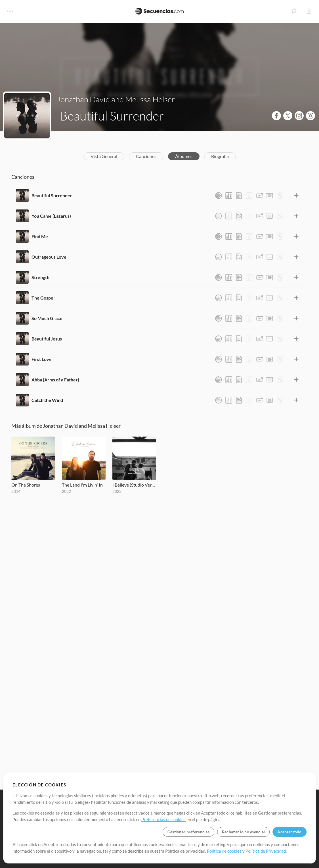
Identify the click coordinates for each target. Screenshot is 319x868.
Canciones (146, 156)
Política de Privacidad (266, 851)
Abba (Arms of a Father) (55, 380)
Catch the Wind (47, 400)
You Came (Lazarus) (51, 216)
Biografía (220, 156)
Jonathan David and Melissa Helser (116, 99)
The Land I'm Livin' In (82, 485)
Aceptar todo (289, 832)
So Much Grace (47, 318)
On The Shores (26, 485)
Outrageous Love (49, 257)
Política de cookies (224, 851)
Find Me (40, 236)
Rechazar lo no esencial (243, 832)
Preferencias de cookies (163, 819)
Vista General (104, 156)
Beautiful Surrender (52, 195)
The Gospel (43, 298)
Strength (40, 277)
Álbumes (184, 156)
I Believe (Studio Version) (134, 485)
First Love (42, 359)
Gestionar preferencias (188, 832)
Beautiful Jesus (47, 339)
